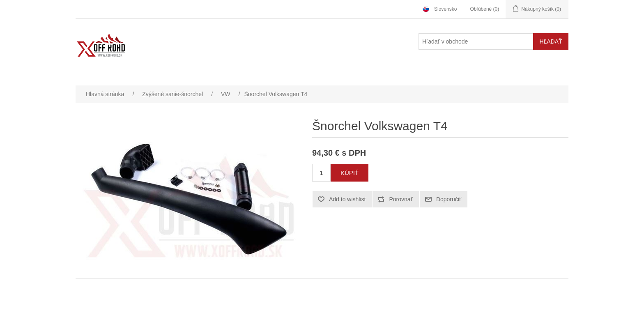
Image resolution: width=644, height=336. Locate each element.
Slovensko (445, 9)
